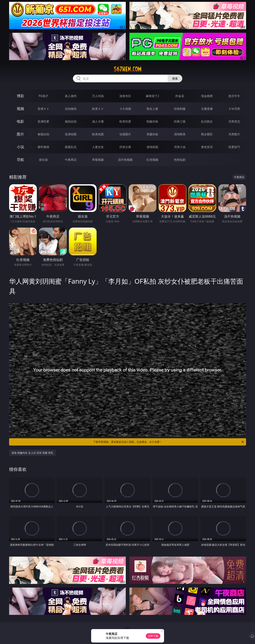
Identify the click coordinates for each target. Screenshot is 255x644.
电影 (20, 121)
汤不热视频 (125, 160)
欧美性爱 (125, 121)
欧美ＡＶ (98, 109)
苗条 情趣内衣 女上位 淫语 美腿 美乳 (32, 453)
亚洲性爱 (43, 121)
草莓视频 (98, 160)
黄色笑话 (207, 147)
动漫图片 (125, 134)
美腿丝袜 (152, 134)
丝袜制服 (180, 109)
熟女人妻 (152, 109)
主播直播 (207, 109)
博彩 (20, 96)
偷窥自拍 (43, 134)
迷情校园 (152, 147)
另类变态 (234, 121)
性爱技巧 (234, 147)
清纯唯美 (180, 134)
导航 (20, 160)
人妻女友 (98, 147)
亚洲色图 (71, 134)
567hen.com (128, 69)
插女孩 (43, 160)
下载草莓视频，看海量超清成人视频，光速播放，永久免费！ (169, 442)
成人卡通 (98, 121)
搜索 (175, 78)
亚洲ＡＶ (43, 109)
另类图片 (234, 134)
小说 (20, 147)
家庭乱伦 (71, 147)
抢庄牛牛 (234, 96)
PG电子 (43, 96)
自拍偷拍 (71, 109)
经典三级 (180, 121)
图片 (20, 134)
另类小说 (180, 147)
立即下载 (153, 636)
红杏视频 (152, 160)
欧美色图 (98, 134)
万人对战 (98, 96)
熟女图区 (207, 134)
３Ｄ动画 (125, 109)
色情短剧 (180, 160)
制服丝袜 (152, 121)
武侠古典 (125, 147)
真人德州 (71, 96)
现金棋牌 (207, 96)
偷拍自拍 (71, 121)
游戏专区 (125, 96)
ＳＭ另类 (234, 109)
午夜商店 (71, 160)
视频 (20, 109)
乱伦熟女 (207, 121)
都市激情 (43, 147)
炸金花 (180, 96)
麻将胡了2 (152, 96)
